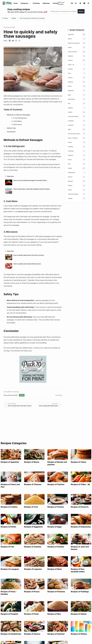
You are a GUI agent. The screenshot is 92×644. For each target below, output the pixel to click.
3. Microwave (17, 124)
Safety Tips (11, 128)
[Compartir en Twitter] (13, 41)
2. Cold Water (17, 121)
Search (81, 11)
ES (76, 3)
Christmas (36, 3)
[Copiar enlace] (19, 41)
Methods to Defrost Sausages (19, 115)
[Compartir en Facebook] (10, 41)
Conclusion (11, 132)
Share (22, 395)
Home (16, 3)
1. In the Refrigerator (19, 118)
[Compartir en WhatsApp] (16, 41)
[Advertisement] (46, 428)
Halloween (46, 3)
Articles (55, 3)
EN (72, 3)
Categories (25, 3)
